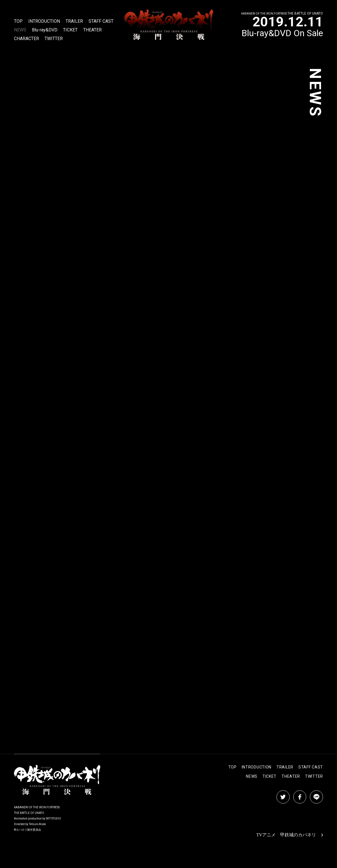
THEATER (92, 30)
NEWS (20, 30)
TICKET (70, 30)
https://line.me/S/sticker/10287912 (44, 144)
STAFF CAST (101, 21)
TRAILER (74, 21)
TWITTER (54, 39)
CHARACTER (26, 39)
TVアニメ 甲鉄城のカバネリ (290, 835)
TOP (18, 21)
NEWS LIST (137, 718)
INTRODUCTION (44, 21)
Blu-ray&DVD (45, 30)
